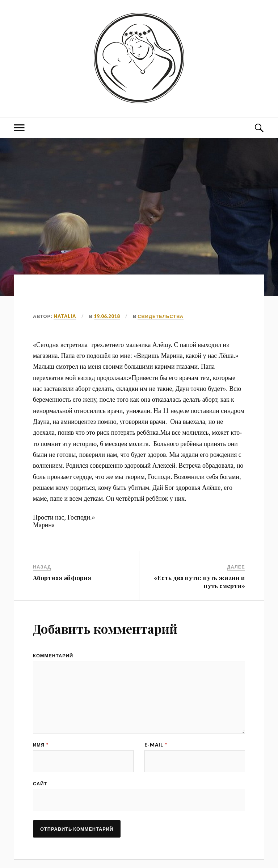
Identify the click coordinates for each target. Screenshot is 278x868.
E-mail (156, 745)
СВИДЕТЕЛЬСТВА (161, 316)
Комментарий (53, 656)
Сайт (40, 784)
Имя (41, 745)
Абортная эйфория (62, 578)
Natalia (65, 316)
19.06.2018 (107, 316)
